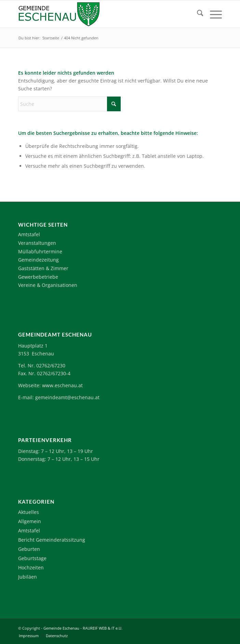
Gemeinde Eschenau (61, 628)
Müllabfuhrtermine (40, 251)
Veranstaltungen (37, 243)
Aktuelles (29, 512)
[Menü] (212, 14)
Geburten (29, 549)
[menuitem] (197, 14)
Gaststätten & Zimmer (43, 268)
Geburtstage (32, 558)
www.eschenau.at (62, 385)
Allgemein (30, 521)
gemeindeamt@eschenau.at (67, 397)
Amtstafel (29, 234)
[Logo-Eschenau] (100, 14)
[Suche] (197, 14)
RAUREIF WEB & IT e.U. (103, 628)
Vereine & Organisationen (48, 285)
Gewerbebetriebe (38, 277)
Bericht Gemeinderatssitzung (52, 540)
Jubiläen (28, 577)
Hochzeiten (31, 567)
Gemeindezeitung (38, 260)
